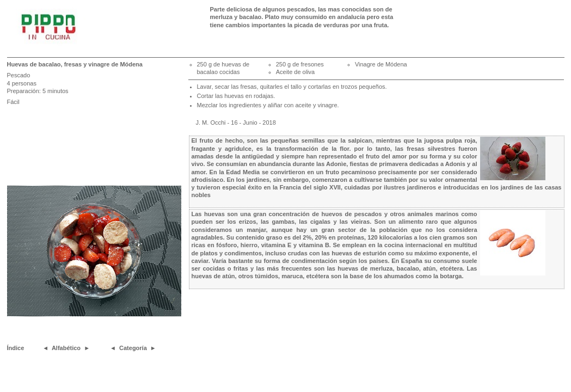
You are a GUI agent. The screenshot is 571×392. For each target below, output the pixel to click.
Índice (16, 348)
